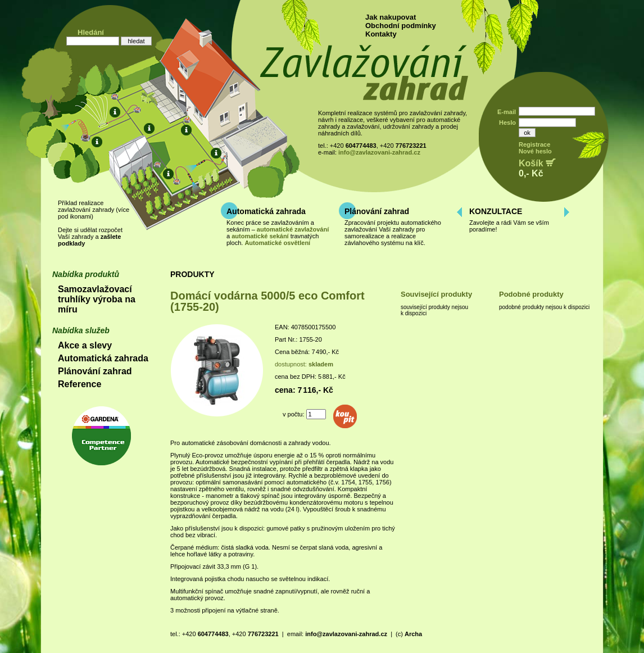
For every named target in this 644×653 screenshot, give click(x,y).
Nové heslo (535, 151)
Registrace (534, 144)
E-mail (507, 112)
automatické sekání (260, 236)
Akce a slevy (85, 345)
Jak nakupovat (391, 17)
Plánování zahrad (377, 211)
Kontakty (381, 34)
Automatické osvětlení (277, 243)
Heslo (507, 123)
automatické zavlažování (293, 229)
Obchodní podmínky (401, 26)
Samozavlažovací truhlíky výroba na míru (97, 299)
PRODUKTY (192, 274)
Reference (80, 384)
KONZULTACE (496, 211)
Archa (413, 634)
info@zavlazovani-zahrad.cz (379, 152)
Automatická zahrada (266, 211)
